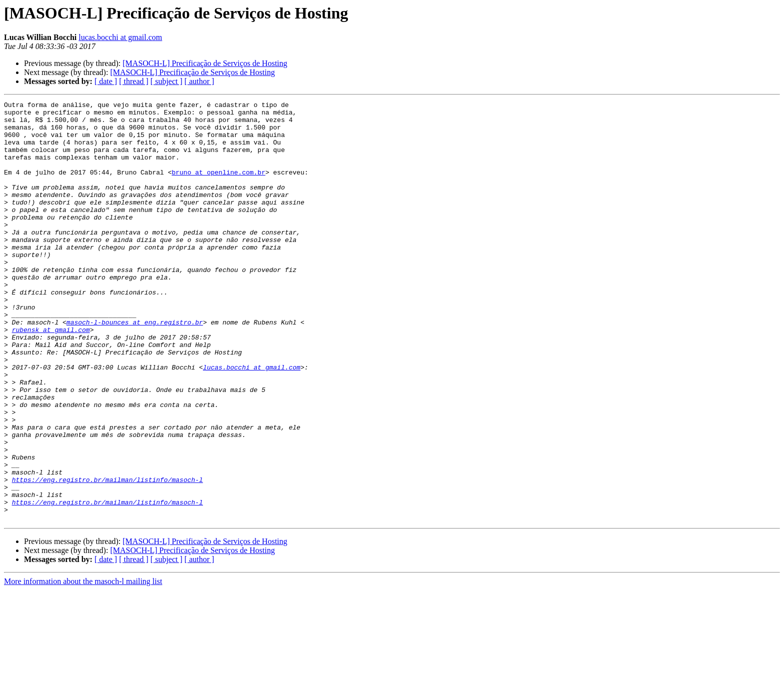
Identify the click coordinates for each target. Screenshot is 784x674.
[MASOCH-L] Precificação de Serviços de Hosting (205, 63)
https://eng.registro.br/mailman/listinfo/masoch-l (107, 556)
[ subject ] (166, 81)
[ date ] (106, 81)
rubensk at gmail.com (51, 376)
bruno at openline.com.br (218, 187)
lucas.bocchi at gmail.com (120, 37)
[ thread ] (134, 81)
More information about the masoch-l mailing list (83, 665)
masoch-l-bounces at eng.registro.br (135, 367)
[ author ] (199, 81)
